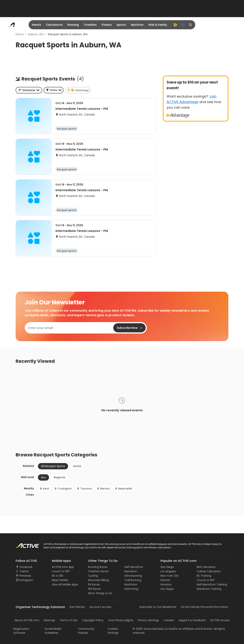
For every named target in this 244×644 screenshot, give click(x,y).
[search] (191, 25)
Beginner (60, 477)
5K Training (204, 576)
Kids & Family (158, 25)
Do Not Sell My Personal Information (205, 607)
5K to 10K (58, 576)
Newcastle (123, 489)
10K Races (94, 589)
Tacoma (84, 489)
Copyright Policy (93, 620)
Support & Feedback (192, 620)
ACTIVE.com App (63, 567)
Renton (103, 489)
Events (36, 25)
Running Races (98, 567)
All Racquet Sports (53, 466)
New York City (170, 576)
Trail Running (133, 580)
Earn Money (77, 607)
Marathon (131, 571)
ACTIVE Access (220, 620)
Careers (169, 620)
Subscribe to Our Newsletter (158, 607)
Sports (121, 25)
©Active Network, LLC (151, 629)
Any (43, 477)
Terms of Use (69, 620)
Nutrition (137, 25)
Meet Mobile (60, 580)
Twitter (24, 571)
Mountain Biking (98, 580)
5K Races (94, 584)
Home (20, 34)
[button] (54, 90)
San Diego (167, 567)
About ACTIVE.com (27, 620)
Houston (166, 584)
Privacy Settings (148, 620)
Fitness (107, 25)
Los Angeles (168, 571)
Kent (44, 489)
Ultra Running (133, 576)
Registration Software (21, 631)
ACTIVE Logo (24, 544)
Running (73, 25)
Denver (165, 580)
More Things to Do (100, 593)
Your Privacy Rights (121, 620)
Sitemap (49, 620)
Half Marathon (134, 567)
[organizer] (183, 25)
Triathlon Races (98, 571)
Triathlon (90, 25)
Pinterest (25, 576)
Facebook (26, 567)
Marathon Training (209, 589)
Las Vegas (167, 589)
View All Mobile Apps (65, 584)
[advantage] (175, 25)
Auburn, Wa (36, 34)
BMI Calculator (206, 567)
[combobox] (29, 90)
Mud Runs (131, 584)
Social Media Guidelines (53, 631)
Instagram (26, 580)
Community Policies (86, 631)
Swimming (131, 589)
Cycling (93, 576)
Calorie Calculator (209, 571)
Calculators (54, 25)
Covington (63, 489)
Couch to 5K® (61, 571)
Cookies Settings (113, 631)
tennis (77, 466)
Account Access (100, 607)
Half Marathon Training (212, 584)
